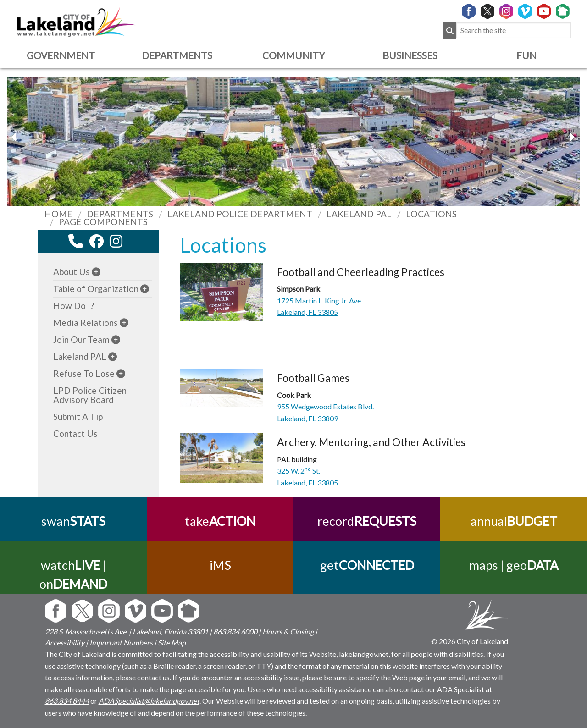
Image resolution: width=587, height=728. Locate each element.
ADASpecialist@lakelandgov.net (149, 701)
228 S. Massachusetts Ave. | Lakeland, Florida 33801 (127, 631)
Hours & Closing (288, 631)
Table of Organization (96, 289)
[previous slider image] (572, 137)
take (220, 521)
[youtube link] (128, 244)
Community (293, 55)
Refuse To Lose (84, 373)
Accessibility (65, 643)
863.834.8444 (67, 701)
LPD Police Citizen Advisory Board (90, 395)
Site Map (172, 643)
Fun (526, 55)
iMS (220, 565)
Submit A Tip (78, 416)
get (367, 565)
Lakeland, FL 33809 (307, 418)
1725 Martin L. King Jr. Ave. (320, 301)
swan (73, 521)
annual (514, 521)
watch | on (73, 574)
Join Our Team (81, 339)
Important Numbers (121, 643)
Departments (177, 55)
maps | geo (514, 565)
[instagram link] (116, 241)
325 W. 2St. (299, 471)
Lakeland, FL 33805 (307, 312)
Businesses (410, 55)
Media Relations (86, 323)
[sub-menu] (96, 272)
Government (61, 55)
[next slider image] (15, 137)
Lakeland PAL (80, 356)
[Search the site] (514, 30)
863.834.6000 (235, 631)
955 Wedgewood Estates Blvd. (326, 406)
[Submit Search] (449, 30)
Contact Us (75, 433)
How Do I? (74, 306)
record (367, 521)
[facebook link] (96, 241)
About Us (72, 272)
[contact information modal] (76, 241)
